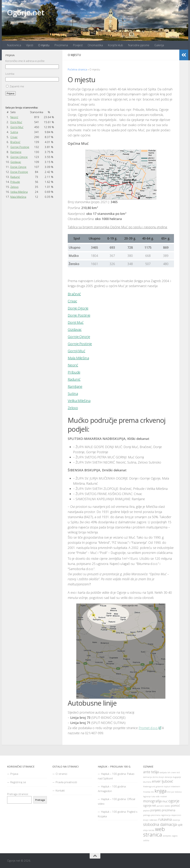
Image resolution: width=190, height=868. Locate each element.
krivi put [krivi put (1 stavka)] (171, 792)
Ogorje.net (26, 12)
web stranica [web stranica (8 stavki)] (154, 832)
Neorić (73, 365)
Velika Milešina (79, 401)
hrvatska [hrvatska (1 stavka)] (147, 792)
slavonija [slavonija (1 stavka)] (176, 820)
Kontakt (60, 790)
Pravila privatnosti (66, 782)
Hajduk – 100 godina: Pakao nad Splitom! (116, 776)
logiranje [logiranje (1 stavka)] (147, 796)
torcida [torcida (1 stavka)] (151, 830)
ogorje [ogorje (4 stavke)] (174, 801)
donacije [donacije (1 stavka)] (168, 777)
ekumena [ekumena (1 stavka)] (147, 782)
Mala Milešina (78, 358)
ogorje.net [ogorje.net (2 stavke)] (150, 806)
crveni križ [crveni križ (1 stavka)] (175, 772)
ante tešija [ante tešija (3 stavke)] (151, 772)
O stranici (61, 774)
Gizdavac (75, 330)
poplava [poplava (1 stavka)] (146, 811)
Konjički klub (115, 45)
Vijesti (30, 45)
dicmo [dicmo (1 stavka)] (155, 777)
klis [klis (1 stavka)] (152, 792)
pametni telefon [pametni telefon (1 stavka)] (164, 806)
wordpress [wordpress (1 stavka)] (167, 836)
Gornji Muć (76, 351)
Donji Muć (76, 322)
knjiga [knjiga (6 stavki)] (161, 791)
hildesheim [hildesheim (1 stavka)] (175, 787)
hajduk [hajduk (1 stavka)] (167, 787)
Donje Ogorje (78, 308)
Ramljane (75, 387)
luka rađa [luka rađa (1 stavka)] (155, 796)
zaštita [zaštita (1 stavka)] (146, 840)
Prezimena (61, 45)
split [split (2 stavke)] (180, 825)
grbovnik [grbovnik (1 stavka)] (159, 787)
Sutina (73, 394)
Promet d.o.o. (150, 728)
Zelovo (73, 408)
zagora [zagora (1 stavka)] (175, 836)
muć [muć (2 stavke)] (165, 801)
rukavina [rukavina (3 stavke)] (165, 819)
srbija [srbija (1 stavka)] (145, 830)
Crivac (72, 301)
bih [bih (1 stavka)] (169, 772)
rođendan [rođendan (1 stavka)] (153, 820)
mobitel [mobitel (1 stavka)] (164, 796)
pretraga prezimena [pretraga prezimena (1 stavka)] (152, 815)
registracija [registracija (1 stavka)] (166, 815)
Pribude (74, 372)
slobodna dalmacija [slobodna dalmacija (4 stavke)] (160, 824)
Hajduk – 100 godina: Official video (116, 801)
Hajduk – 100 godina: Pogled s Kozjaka (118, 814)
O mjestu (44, 45)
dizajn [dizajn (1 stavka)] (161, 777)
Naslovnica (14, 45)
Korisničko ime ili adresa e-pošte (25, 61)
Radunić (74, 379)
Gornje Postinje (80, 344)
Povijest (78, 45)
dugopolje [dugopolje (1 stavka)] (177, 777)
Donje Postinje (79, 315)
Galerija (159, 45)
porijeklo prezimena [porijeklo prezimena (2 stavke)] (163, 810)
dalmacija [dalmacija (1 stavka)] (147, 777)
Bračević (74, 294)
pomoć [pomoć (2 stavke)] (176, 806)
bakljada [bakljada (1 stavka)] (163, 772)
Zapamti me (17, 86)
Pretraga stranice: (18, 794)
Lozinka (10, 74)
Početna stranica (77, 69)
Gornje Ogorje (79, 337)
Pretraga (40, 800)
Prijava (11, 93)
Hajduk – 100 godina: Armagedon (112, 789)
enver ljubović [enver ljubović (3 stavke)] (163, 781)
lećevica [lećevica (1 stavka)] (178, 792)
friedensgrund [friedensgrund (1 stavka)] (149, 787)
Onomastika (95, 45)
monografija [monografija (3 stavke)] (152, 801)
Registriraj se (18, 782)
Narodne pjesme (139, 45)
